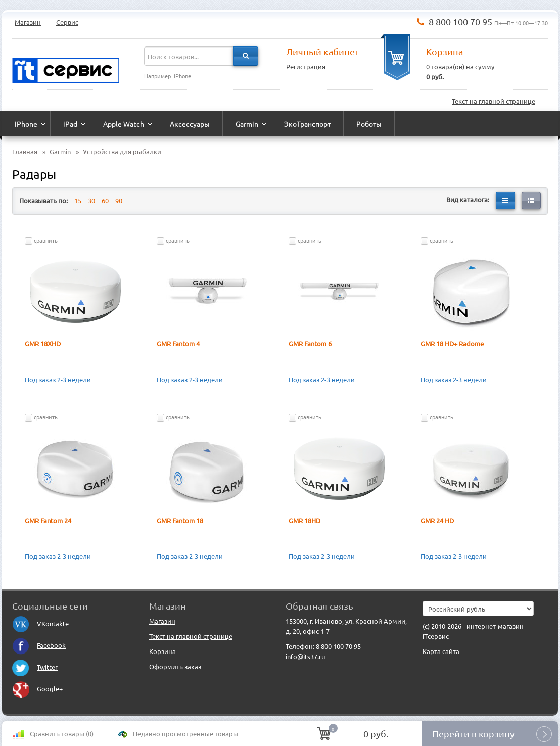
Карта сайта (441, 651)
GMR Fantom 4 (178, 343)
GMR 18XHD (43, 343)
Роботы (369, 124)
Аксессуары (190, 124)
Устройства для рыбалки (122, 151)
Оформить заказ (175, 666)
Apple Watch (124, 124)
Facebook (39, 645)
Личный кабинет (322, 51)
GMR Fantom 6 (310, 343)
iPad (70, 124)
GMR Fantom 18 (180, 520)
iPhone (182, 76)
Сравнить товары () (62, 734)
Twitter (35, 667)
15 (78, 200)
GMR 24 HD (437, 520)
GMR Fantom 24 (48, 520)
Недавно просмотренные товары (185, 734)
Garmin (247, 124)
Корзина (445, 51)
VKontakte (40, 623)
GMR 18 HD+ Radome (452, 343)
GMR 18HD (305, 520)
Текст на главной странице (494, 101)
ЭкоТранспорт (307, 124)
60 (105, 200)
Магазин (28, 22)
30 (91, 200)
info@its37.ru (305, 656)
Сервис (67, 22)
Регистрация (306, 66)
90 (119, 200)
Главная (25, 151)
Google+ (37, 689)
